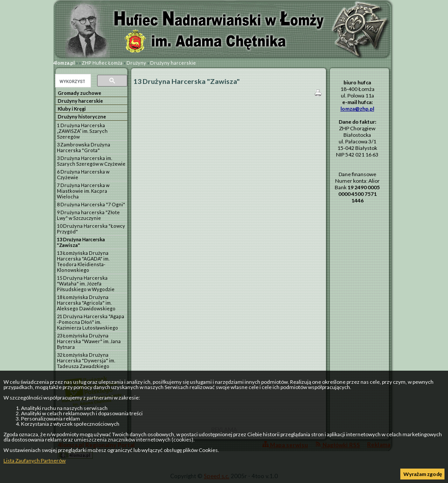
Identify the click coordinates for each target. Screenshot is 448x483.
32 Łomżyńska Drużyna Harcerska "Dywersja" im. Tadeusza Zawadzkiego (86, 360)
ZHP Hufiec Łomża (102, 63)
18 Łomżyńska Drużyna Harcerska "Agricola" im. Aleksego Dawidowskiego (86, 303)
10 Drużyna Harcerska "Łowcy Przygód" (91, 229)
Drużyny (136, 63)
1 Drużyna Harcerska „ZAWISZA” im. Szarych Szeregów (82, 131)
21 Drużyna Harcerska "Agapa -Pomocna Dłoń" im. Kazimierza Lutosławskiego (91, 322)
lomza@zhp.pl (357, 109)
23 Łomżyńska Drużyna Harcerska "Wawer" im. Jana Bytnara (89, 341)
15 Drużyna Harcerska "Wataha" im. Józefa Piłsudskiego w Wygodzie (86, 283)
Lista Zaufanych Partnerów (35, 460)
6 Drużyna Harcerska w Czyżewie (83, 174)
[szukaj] (72, 81)
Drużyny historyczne (82, 116)
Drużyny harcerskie (173, 63)
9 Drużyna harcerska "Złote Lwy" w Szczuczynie (88, 215)
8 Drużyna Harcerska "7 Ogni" (91, 204)
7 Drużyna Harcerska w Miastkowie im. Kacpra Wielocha (83, 191)
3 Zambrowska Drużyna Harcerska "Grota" (84, 147)
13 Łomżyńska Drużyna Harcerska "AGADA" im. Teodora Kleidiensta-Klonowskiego (83, 261)
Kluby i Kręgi (72, 109)
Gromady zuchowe (79, 93)
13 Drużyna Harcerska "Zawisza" (81, 242)
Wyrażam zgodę (423, 474)
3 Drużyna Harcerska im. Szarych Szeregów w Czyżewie (91, 161)
